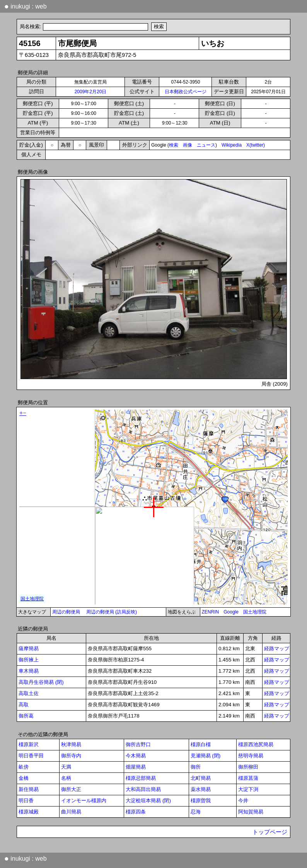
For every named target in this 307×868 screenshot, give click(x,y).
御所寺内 (71, 756)
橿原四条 (136, 812)
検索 (174, 145)
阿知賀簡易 (251, 812)
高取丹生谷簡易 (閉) (41, 682)
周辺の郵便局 (66, 612)
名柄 (66, 778)
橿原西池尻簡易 (256, 744)
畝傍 (24, 767)
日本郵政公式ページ (186, 92)
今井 (243, 801)
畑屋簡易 (136, 767)
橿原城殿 (29, 812)
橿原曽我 (201, 801)
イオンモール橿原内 (84, 801)
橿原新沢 (29, 744)
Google (231, 612)
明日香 (26, 801)
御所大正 (71, 789)
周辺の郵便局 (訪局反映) (112, 612)
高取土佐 (29, 693)
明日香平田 (31, 756)
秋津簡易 (71, 744)
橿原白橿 (201, 744)
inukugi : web (26, 6)
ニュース (206, 145)
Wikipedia (232, 145)
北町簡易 (201, 778)
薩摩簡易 (29, 648)
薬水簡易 (201, 789)
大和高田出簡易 (143, 789)
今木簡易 (136, 756)
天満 (66, 767)
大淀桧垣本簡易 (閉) (148, 801)
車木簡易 (29, 671)
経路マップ (277, 648)
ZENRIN (211, 612)
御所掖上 (29, 660)
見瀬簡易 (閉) (206, 756)
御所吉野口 (138, 744)
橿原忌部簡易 (141, 778)
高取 (24, 705)
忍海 (196, 812)
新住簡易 (29, 789)
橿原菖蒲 (248, 778)
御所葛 (26, 716)
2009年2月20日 (91, 92)
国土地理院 (255, 612)
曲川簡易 (71, 812)
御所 (196, 767)
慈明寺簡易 (251, 756)
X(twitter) (256, 145)
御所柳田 (248, 767)
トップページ (270, 832)
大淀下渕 (248, 789)
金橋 (24, 778)
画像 (188, 145)
